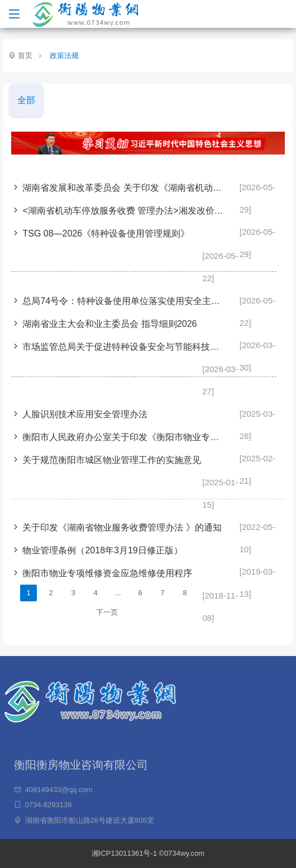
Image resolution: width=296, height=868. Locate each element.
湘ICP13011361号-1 (125, 853)
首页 (24, 56)
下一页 (107, 612)
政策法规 (64, 56)
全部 (26, 100)
